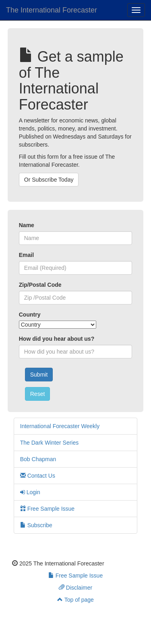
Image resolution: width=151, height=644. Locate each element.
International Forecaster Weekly (60, 426)
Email (26, 255)
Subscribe (36, 525)
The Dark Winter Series (49, 443)
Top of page (75, 600)
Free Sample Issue (47, 509)
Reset (38, 394)
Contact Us (38, 476)
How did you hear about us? (57, 339)
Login (30, 492)
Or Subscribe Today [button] (49, 180)
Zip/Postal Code (40, 285)
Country (30, 315)
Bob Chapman (38, 459)
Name (27, 225)
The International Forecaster (52, 10)
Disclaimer (75, 588)
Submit (39, 375)
